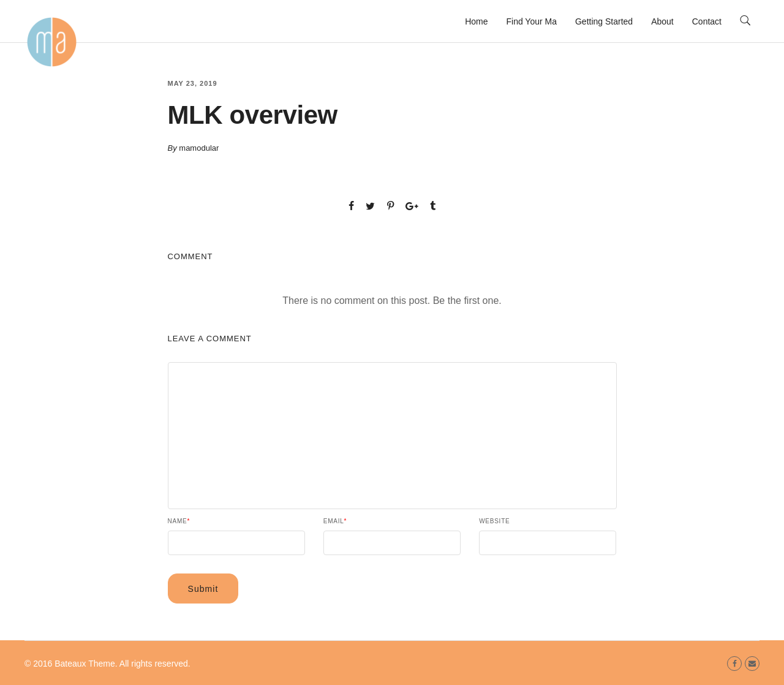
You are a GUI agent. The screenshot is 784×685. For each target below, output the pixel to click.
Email (335, 521)
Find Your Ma (531, 21)
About (662, 21)
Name (179, 521)
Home (476, 21)
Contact (707, 21)
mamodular (199, 148)
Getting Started (604, 21)
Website (494, 521)
